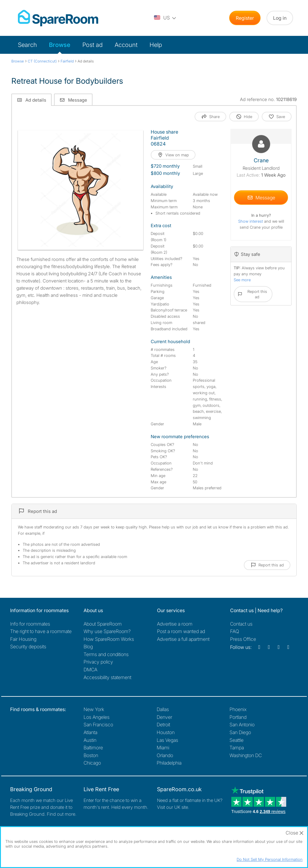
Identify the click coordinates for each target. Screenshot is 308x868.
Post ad (93, 45)
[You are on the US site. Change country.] (165, 18)
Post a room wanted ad (181, 631)
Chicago (92, 763)
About (103, 624)
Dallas (163, 709)
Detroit (163, 725)
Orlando (165, 755)
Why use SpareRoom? (107, 631)
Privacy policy (98, 662)
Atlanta (90, 732)
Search (27, 45)
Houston (166, 732)
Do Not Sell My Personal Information (270, 859)
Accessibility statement (107, 677)
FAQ (235, 631)
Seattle (237, 740)
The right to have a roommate (41, 631)
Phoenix (238, 709)
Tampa (237, 748)
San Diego (240, 732)
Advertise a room (175, 624)
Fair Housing (23, 639)
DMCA (90, 670)
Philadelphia (169, 763)
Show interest (251, 221)
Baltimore (93, 748)
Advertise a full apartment (183, 639)
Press (243, 639)
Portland (238, 717)
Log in (280, 18)
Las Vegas (167, 740)
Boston (91, 755)
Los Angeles (97, 717)
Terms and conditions (106, 654)
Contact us (241, 624)
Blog (88, 647)
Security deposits (28, 647)
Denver (164, 717)
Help (156, 45)
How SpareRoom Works (109, 639)
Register (245, 18)
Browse (60, 45)
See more (242, 280)
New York (94, 709)
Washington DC (246, 755)
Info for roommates (30, 624)
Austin (90, 740)
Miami (163, 748)
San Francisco (98, 725)
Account (126, 45)
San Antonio (242, 725)
